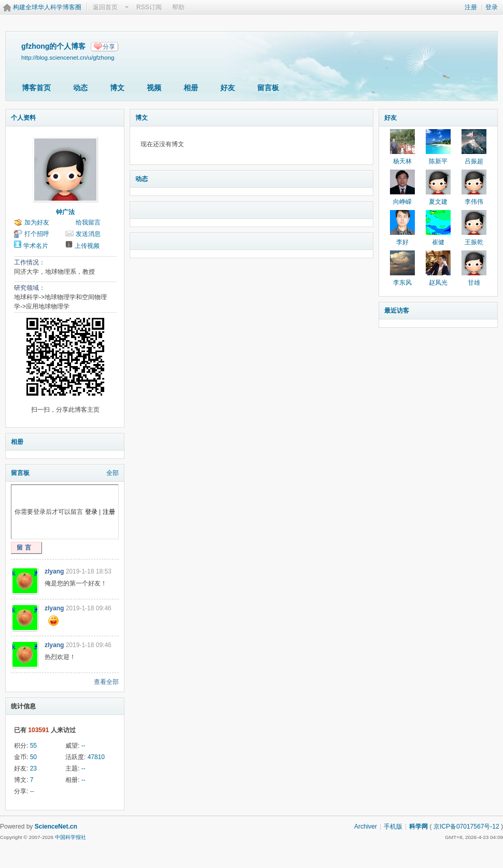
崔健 (438, 242)
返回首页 (105, 7)
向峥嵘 (402, 202)
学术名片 (36, 246)
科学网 (418, 827)
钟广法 (65, 212)
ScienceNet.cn (56, 827)
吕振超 (474, 161)
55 (33, 746)
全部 (113, 473)
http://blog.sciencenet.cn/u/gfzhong (68, 57)
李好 (402, 242)
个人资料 (23, 118)
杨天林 (402, 161)
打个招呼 (37, 234)
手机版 (393, 827)
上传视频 (87, 246)
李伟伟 (474, 202)
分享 (109, 47)
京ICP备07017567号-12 (466, 827)
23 (33, 768)
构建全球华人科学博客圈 (47, 7)
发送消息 (88, 234)
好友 (228, 88)
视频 (154, 88)
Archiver (366, 827)
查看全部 (106, 682)
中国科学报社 (71, 837)
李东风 (402, 283)
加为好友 (37, 222)
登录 (492, 7)
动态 (80, 88)
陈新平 (438, 161)
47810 (96, 757)
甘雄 (474, 283)
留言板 (268, 88)
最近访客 (397, 311)
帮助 (178, 7)
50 (33, 757)
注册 (471, 7)
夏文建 (438, 202)
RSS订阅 (149, 7)
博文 (117, 88)
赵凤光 (438, 283)
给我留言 (88, 222)
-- (83, 746)
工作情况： (30, 262)
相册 (191, 88)
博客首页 (36, 88)
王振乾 (474, 242)
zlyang (54, 571)
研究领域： (30, 288)
